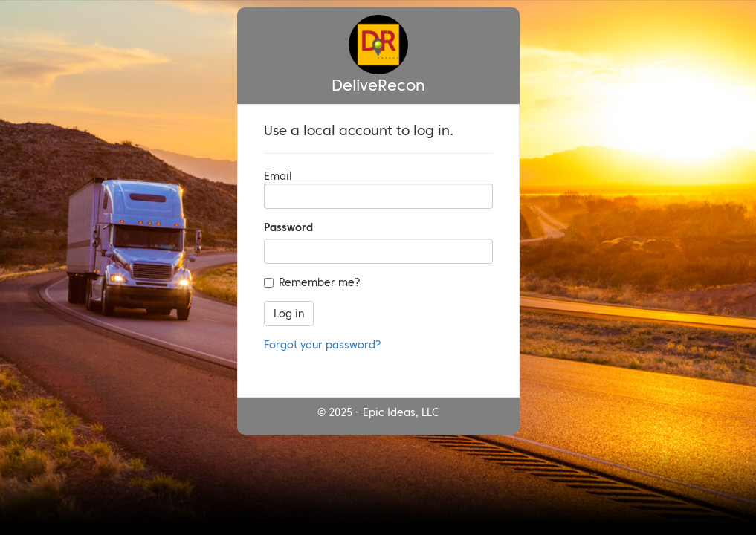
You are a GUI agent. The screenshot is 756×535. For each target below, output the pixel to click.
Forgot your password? (323, 345)
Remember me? (312, 282)
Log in (289, 314)
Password (288, 227)
